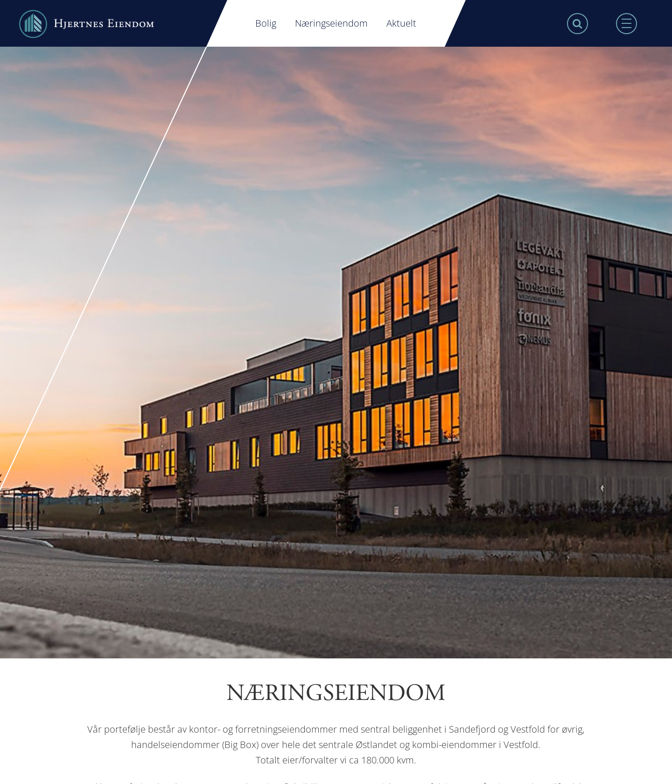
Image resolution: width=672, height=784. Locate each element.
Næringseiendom (331, 23)
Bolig (266, 23)
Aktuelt (401, 23)
